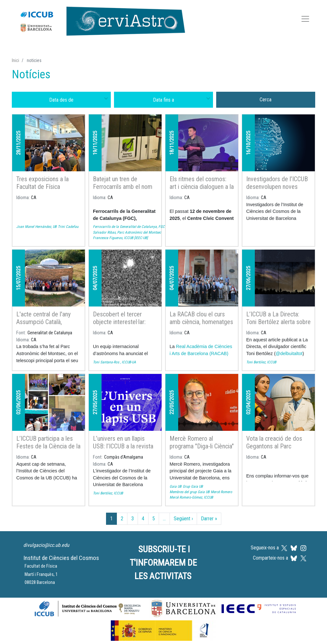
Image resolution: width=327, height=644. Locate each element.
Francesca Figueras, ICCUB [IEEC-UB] (120, 238)
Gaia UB (175, 486)
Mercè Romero (221, 492)
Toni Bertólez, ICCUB (261, 362)
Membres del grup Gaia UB (190, 492)
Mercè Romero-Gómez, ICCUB (191, 497)
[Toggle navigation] (305, 20)
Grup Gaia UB (193, 486)
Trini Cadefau (68, 227)
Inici (15, 60)
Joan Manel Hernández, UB (36, 227)
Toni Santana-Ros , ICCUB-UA (114, 362)
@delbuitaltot (289, 353)
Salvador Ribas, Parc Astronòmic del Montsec (127, 232)
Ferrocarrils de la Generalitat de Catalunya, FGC (129, 227)
